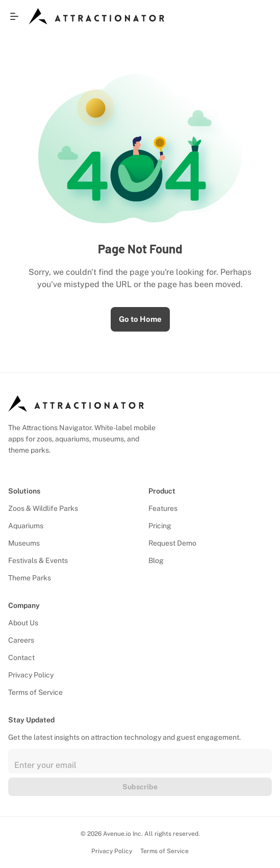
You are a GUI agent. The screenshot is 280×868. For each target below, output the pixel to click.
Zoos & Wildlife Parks (43, 508)
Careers (21, 640)
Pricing (160, 526)
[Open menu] (14, 16)
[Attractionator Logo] (96, 16)
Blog (156, 560)
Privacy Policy (31, 675)
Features (163, 508)
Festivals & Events (38, 560)
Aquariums (26, 526)
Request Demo (172, 543)
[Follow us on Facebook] (20, 466)
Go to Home (140, 319)
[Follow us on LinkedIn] (11, 466)
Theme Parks (30, 578)
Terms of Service (35, 692)
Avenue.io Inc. (123, 834)
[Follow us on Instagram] (29, 466)
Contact (21, 658)
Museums (24, 543)
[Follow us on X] (38, 466)
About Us (23, 623)
